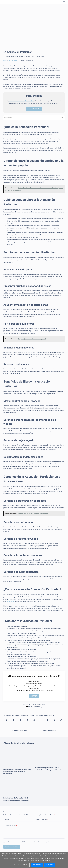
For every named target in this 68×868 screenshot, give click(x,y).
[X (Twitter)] (14, 721)
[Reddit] (34, 721)
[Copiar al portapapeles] (61, 721)
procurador (11, 602)
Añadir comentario (11, 826)
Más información (21, 865)
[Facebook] (7, 721)
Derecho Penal (40, 57)
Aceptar (49, 865)
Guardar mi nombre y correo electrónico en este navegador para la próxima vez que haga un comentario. (32, 842)
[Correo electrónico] (54, 721)
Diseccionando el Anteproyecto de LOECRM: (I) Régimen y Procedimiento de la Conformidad (17, 772)
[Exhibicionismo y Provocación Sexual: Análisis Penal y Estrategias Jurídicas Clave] (50, 756)
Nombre (8, 820)
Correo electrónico (42, 820)
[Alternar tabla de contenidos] (61, 118)
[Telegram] (41, 721)
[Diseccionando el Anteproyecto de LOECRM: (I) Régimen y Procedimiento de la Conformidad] (18, 757)
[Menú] (64, 2)
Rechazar (37, 865)
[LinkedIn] (27, 721)
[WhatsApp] (48, 721)
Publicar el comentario (12, 847)
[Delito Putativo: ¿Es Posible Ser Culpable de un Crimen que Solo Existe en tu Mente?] (18, 787)
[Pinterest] (20, 721)
